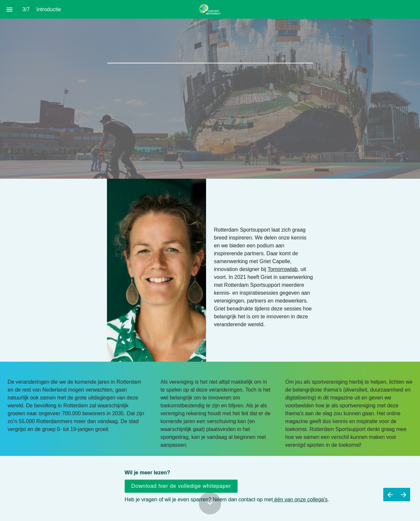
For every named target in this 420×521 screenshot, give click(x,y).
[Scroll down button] (210, 503)
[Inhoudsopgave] (9, 9)
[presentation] (210, 89)
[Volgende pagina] (403, 495)
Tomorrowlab (283, 274)
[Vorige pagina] (390, 495)
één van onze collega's (300, 499)
